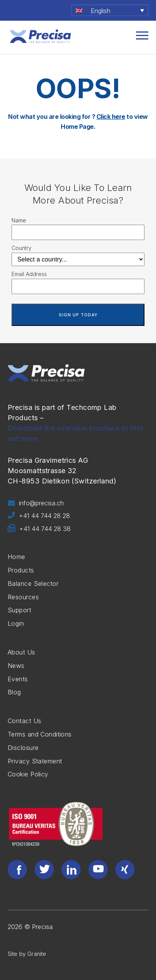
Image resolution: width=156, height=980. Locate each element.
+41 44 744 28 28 (39, 516)
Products (21, 570)
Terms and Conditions (40, 734)
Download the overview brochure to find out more (76, 433)
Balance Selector (33, 584)
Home (17, 557)
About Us (22, 652)
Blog (14, 692)
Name (19, 220)
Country (22, 248)
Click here (111, 117)
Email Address (29, 274)
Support (19, 610)
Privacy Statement (35, 761)
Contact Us (24, 721)
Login (16, 623)
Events (18, 679)
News (16, 666)
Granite (37, 954)
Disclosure (23, 748)
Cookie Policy (28, 774)
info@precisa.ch (36, 503)
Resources (23, 597)
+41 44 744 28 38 (39, 529)
